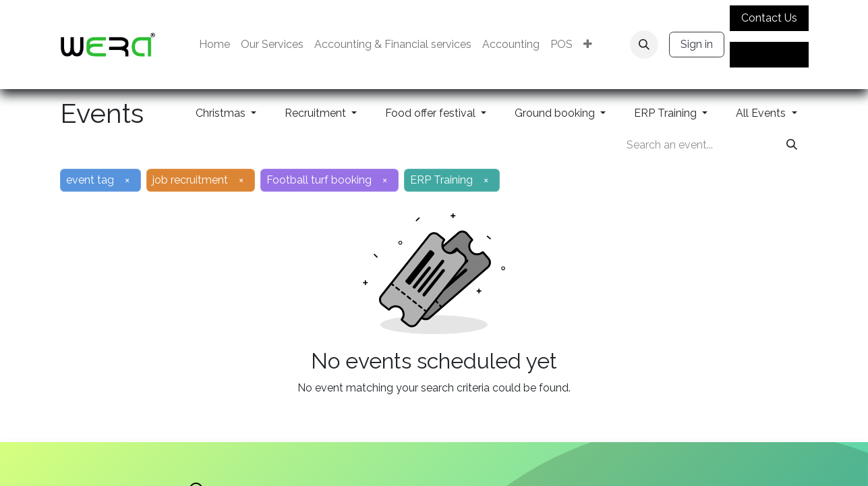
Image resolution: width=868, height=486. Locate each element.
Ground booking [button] (556, 113)
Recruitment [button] (317, 113)
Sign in (697, 44)
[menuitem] (214, 45)
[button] (644, 45)
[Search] (792, 145)
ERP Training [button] (667, 113)
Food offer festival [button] (432, 113)
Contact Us (769, 18)
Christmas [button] (222, 113)
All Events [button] (762, 113)
